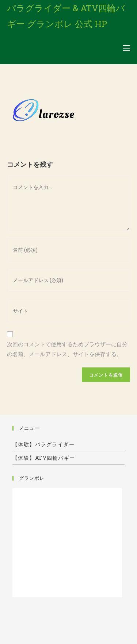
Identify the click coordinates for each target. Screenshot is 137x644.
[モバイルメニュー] (126, 48)
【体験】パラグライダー (44, 444)
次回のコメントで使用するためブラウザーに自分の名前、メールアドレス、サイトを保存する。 (67, 349)
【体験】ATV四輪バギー (44, 458)
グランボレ (32, 478)
